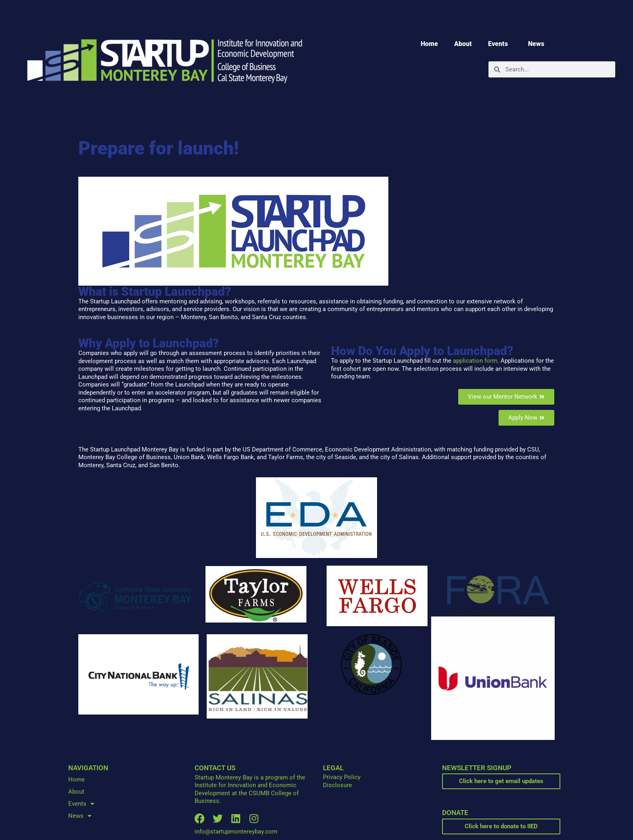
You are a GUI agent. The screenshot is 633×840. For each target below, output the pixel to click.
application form (475, 361)
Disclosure (337, 785)
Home (429, 44)
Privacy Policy (342, 777)
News (538, 44)
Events (500, 44)
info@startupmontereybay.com (236, 832)
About (463, 44)
